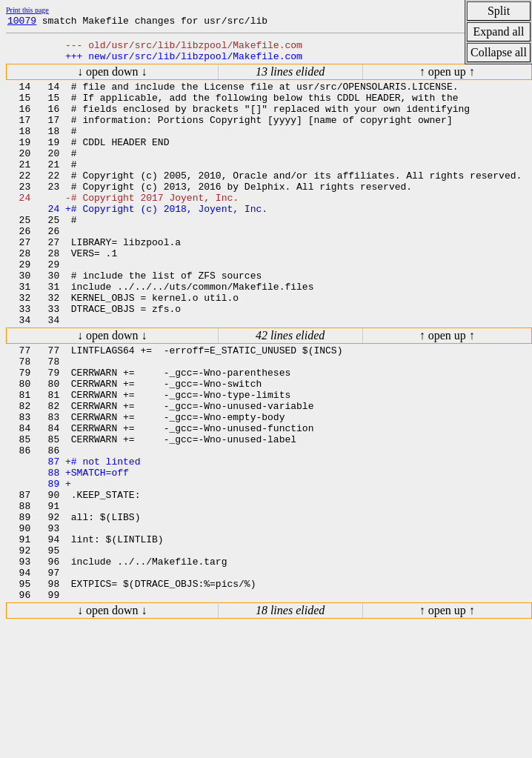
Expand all (499, 31)
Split (499, 11)
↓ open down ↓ (112, 78)
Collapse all (499, 52)
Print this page (27, 10)
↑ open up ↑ (447, 78)
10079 (22, 22)
